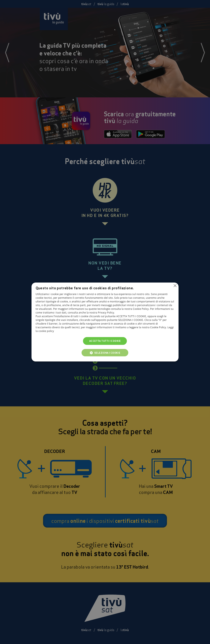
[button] (105, 353)
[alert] (105, 322)
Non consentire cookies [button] (175, 286)
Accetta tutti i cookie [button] (105, 341)
